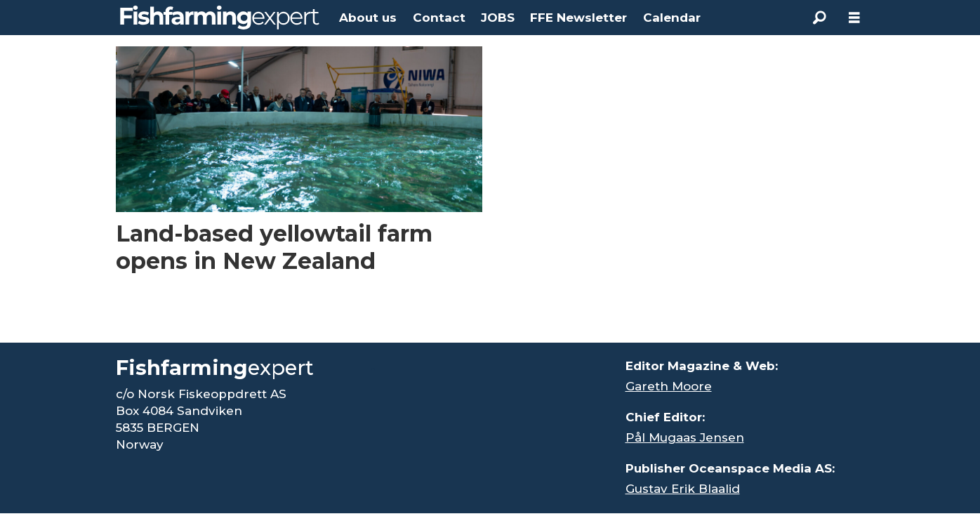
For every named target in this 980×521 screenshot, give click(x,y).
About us (368, 18)
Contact (439, 18)
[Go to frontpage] (220, 18)
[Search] (819, 18)
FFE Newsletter (578, 18)
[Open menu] (854, 18)
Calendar (672, 18)
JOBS (498, 18)
